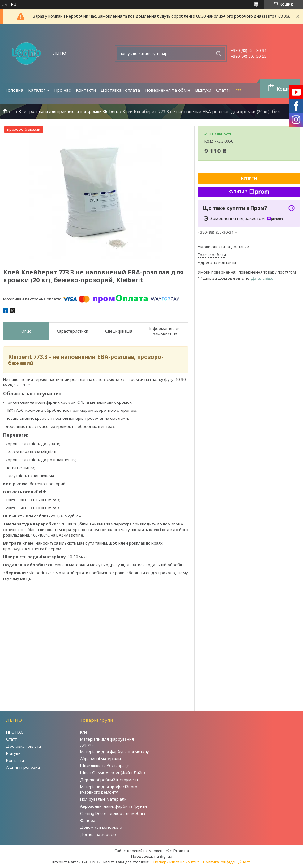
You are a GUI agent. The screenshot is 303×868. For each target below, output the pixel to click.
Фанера (88, 820)
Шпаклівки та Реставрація (105, 765)
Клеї (85, 732)
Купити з (249, 192)
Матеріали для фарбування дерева (107, 742)
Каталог (37, 90)
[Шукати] (219, 53)
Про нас (62, 90)
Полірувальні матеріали (103, 799)
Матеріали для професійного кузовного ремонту (109, 789)
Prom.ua (181, 851)
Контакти (86, 90)
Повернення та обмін (168, 90)
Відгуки (203, 90)
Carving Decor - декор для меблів (113, 813)
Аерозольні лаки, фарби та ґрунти (113, 806)
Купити (249, 179)
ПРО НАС (15, 732)
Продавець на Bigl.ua (152, 856)
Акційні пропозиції (25, 767)
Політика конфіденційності (227, 862)
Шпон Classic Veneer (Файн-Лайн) (113, 772)
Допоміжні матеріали (101, 827)
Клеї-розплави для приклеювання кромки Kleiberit (68, 111)
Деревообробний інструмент (109, 780)
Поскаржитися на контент (176, 862)
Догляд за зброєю (98, 834)
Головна (14, 90)
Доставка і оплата (120, 90)
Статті (223, 90)
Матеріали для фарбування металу (115, 751)
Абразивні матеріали (100, 759)
